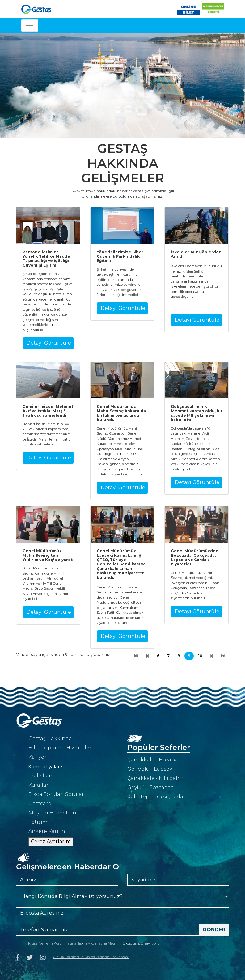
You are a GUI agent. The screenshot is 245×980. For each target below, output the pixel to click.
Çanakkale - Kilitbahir (155, 778)
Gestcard (40, 804)
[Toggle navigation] (30, 26)
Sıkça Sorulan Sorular (56, 794)
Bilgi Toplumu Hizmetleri (61, 748)
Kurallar (38, 785)
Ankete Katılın (47, 831)
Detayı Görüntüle (49, 343)
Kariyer (37, 757)
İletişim (38, 822)
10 (200, 656)
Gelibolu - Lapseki (151, 769)
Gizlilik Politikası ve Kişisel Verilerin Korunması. (91, 957)
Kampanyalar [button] (44, 767)
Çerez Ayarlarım (51, 841)
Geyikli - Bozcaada (151, 787)
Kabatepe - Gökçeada (155, 797)
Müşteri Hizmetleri (52, 813)
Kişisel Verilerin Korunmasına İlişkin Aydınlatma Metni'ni (75, 943)
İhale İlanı (41, 776)
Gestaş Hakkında (50, 738)
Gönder (214, 930)
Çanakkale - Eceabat (154, 760)
